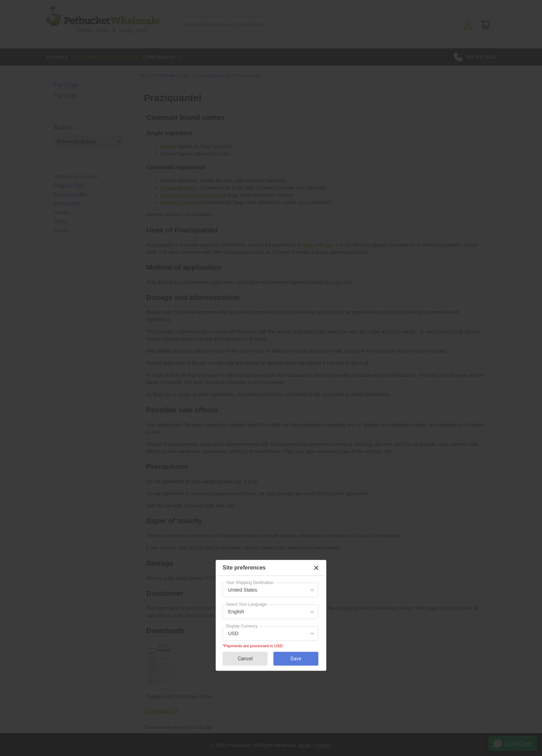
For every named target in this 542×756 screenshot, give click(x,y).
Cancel (245, 659)
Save (296, 659)
